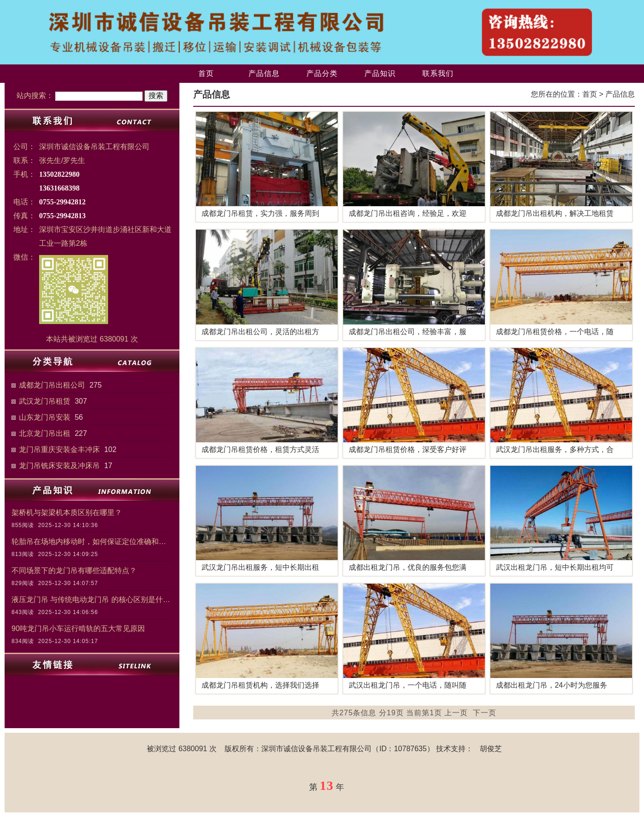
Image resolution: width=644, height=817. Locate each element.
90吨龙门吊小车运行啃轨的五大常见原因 (78, 629)
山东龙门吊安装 (45, 417)
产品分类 (322, 73)
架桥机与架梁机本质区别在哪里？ (67, 513)
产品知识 (380, 73)
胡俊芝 (491, 749)
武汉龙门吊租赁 (45, 401)
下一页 (485, 713)
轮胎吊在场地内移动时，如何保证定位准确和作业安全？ (92, 542)
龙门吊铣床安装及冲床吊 (59, 466)
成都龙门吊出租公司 (52, 385)
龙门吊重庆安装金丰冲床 (59, 449)
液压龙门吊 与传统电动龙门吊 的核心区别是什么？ (92, 600)
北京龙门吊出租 (45, 433)
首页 (206, 73)
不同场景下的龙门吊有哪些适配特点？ (74, 571)
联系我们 (438, 73)
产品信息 (264, 73)
